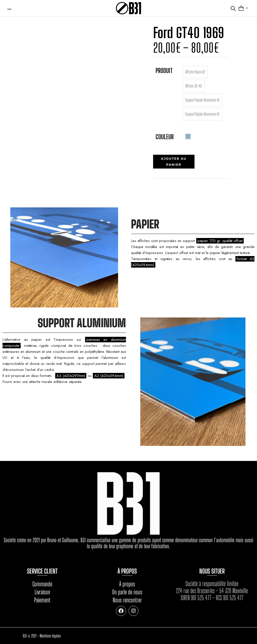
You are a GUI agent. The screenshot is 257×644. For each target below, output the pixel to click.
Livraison (42, 592)
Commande (42, 584)
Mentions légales (50, 636)
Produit (164, 70)
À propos (127, 584)
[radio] (195, 72)
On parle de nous (127, 592)
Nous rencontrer (127, 600)
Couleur (165, 137)
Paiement (42, 600)
